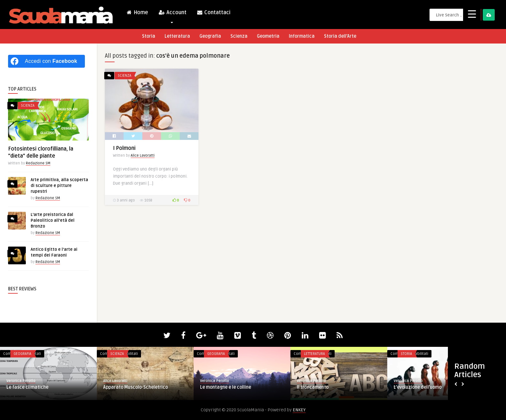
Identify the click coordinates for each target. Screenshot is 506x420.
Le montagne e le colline (226, 387)
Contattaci (213, 13)
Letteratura (177, 36)
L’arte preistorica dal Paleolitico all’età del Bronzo (53, 220)
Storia (149, 36)
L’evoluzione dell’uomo (418, 387)
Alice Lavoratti (143, 156)
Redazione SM (38, 163)
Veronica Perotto (21, 381)
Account (172, 14)
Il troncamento (313, 387)
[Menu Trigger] (472, 14)
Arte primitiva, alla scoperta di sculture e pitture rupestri (59, 186)
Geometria (268, 36)
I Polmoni (124, 148)
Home (137, 13)
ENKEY (299, 410)
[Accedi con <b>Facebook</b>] (46, 61)
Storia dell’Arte (340, 36)
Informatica (302, 36)
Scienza (239, 36)
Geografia (210, 36)
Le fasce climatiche (27, 387)
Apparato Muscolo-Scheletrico (136, 387)
